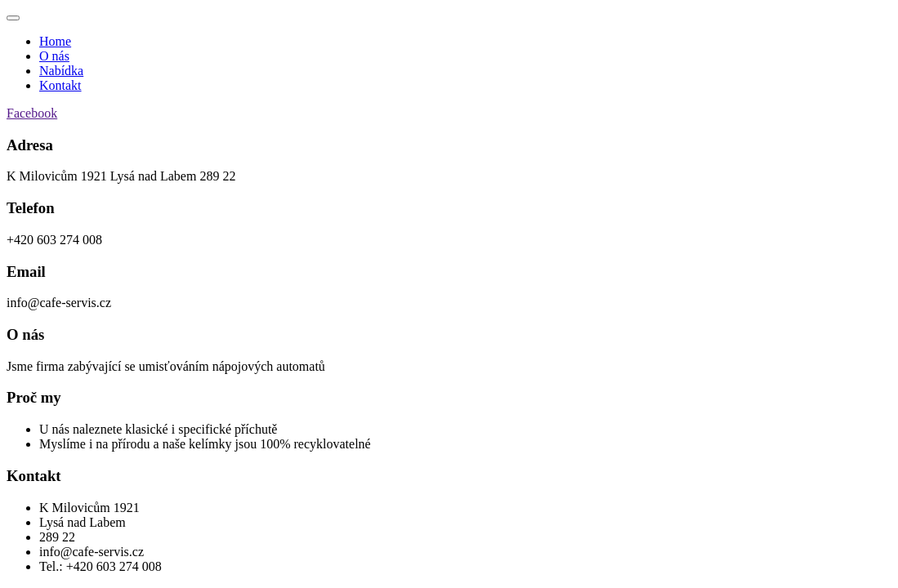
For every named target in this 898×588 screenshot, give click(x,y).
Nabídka (61, 71)
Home (55, 41)
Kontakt (60, 85)
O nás (54, 56)
